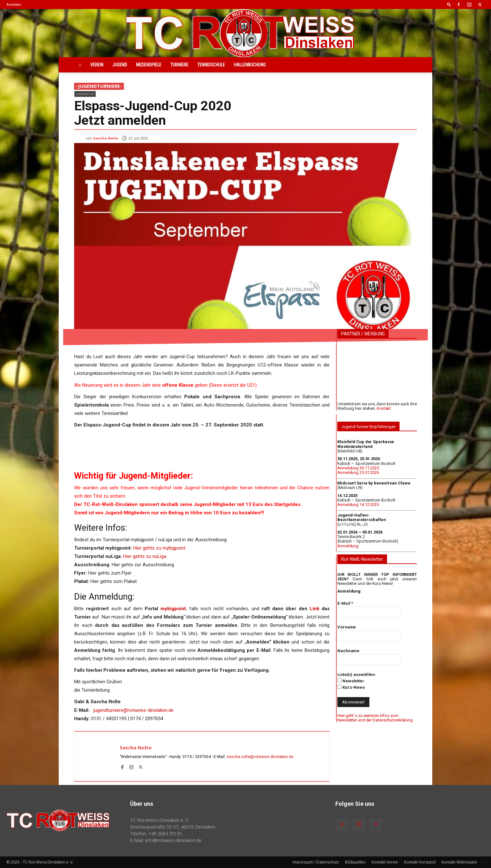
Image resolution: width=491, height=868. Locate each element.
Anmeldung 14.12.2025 (358, 505)
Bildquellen (355, 862)
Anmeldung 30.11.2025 (358, 468)
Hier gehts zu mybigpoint (159, 548)
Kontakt (384, 408)
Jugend (120, 65)
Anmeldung (348, 546)
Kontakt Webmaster (460, 862)
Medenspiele (149, 65)
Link (314, 609)
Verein (97, 65)
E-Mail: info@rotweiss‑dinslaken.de (166, 840)
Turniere (179, 65)
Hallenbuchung (250, 65)
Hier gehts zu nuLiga (145, 556)
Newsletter (351, 681)
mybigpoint (173, 609)
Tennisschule (211, 65)
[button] (449, 4)
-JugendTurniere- (99, 86)
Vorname (347, 627)
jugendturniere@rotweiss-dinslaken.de (134, 710)
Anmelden (14, 5)
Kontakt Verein (385, 862)
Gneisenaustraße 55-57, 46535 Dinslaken (173, 827)
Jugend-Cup (85, 94)
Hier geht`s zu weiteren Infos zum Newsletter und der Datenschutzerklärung (375, 718)
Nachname (348, 651)
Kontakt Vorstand (420, 862)
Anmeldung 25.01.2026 (358, 472)
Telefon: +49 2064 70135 (156, 834)
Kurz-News (351, 687)
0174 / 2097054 (197, 757)
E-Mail (345, 603)
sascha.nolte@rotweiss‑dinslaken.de (260, 757)
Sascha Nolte (106, 138)
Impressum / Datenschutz (316, 862)
